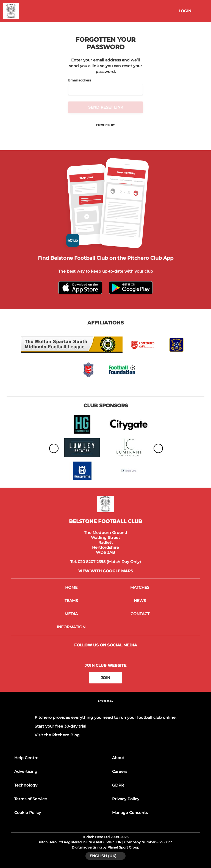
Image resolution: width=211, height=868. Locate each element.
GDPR (118, 785)
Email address (80, 80)
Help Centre (26, 758)
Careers (120, 771)
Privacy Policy (126, 799)
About (118, 758)
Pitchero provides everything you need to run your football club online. (105, 717)
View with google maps (106, 571)
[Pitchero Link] (105, 709)
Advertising (26, 771)
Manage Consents (130, 813)
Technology (26, 785)
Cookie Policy (28, 813)
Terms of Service (31, 799)
